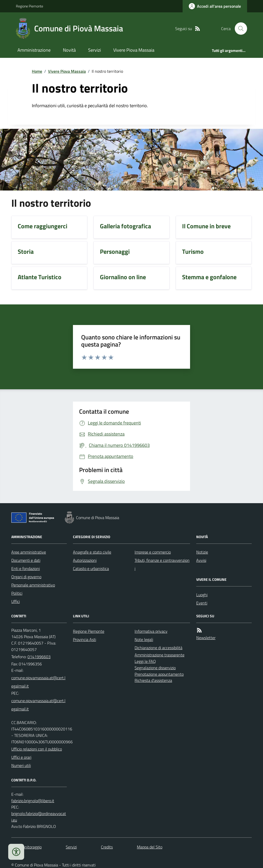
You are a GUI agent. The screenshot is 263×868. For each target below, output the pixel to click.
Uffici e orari (21, 757)
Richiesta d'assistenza (153, 680)
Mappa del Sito (150, 847)
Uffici (16, 601)
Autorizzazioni (85, 560)
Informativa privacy (151, 631)
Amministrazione (34, 50)
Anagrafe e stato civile (92, 552)
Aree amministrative (29, 552)
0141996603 (39, 657)
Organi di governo (26, 577)
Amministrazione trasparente (159, 655)
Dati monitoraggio (26, 847)
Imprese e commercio (153, 552)
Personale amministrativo (33, 585)
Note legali (144, 639)
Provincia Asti (84, 639)
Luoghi (202, 595)
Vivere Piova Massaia (134, 50)
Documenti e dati (26, 560)
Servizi (95, 50)
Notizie (202, 552)
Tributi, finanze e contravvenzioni (162, 564)
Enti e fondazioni (26, 568)
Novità (69, 50)
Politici (17, 593)
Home (37, 71)
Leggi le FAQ (145, 661)
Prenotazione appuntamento (159, 674)
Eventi (202, 603)
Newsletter (206, 638)
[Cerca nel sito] (239, 29)
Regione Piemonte (30, 6)
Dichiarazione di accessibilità (158, 648)
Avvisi (201, 560)
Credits (107, 847)
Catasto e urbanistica (91, 568)
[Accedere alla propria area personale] (215, 6)
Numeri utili (21, 765)
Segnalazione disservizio (155, 668)
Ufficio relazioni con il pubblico (37, 749)
